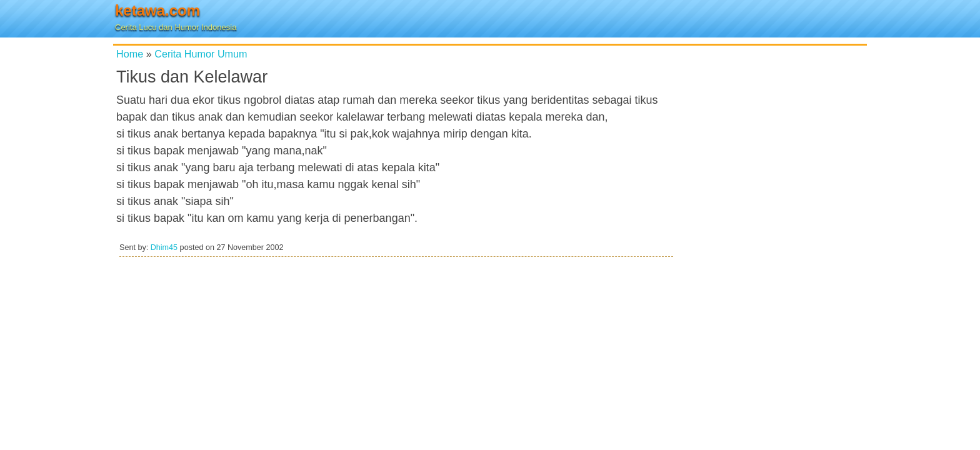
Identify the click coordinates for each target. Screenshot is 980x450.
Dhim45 (164, 247)
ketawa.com (157, 10)
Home (130, 54)
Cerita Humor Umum (201, 54)
